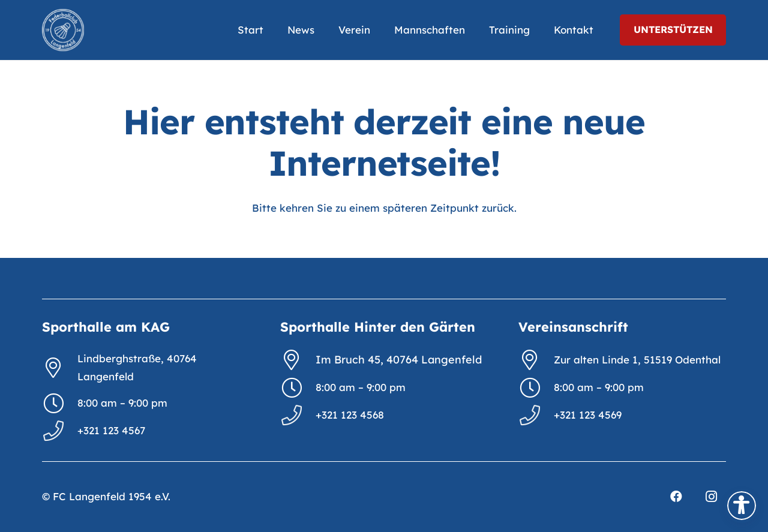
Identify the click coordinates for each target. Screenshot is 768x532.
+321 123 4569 (588, 415)
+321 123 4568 (350, 415)
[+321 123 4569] (536, 415)
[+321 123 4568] (298, 415)
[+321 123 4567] (60, 431)
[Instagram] (711, 497)
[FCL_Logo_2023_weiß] (63, 30)
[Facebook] (676, 497)
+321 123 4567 (111, 430)
